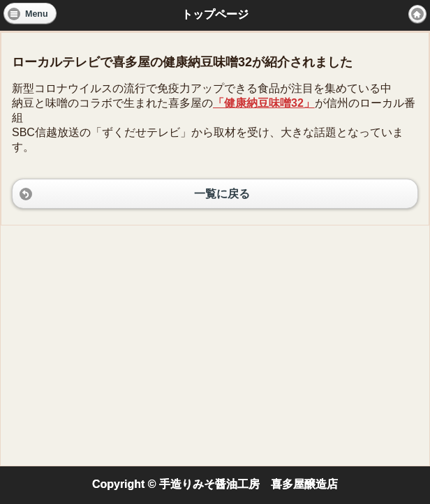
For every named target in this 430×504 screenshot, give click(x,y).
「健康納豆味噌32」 (264, 103)
